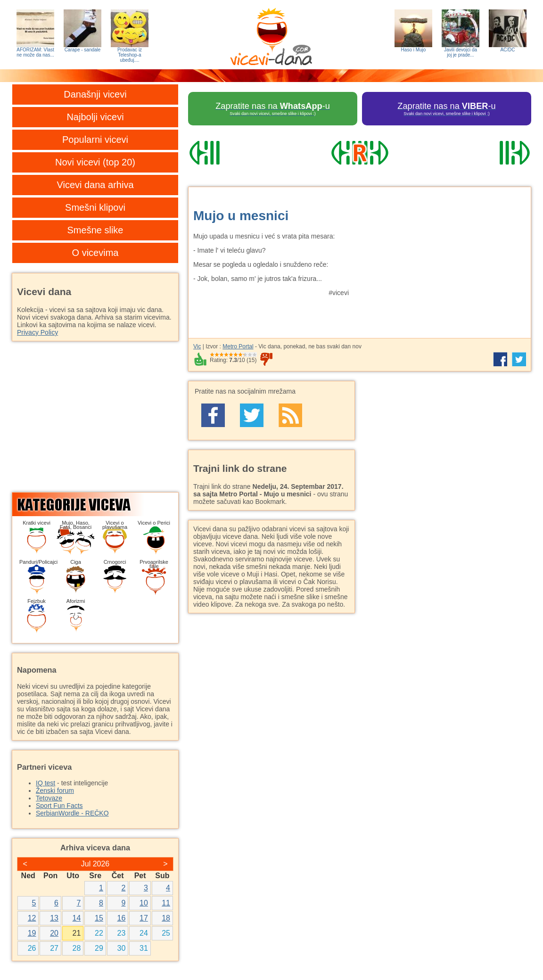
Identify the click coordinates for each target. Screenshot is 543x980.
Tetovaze (49, 798)
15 (99, 918)
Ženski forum (55, 791)
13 (54, 918)
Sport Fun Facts (59, 806)
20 (54, 933)
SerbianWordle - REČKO (72, 813)
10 (144, 903)
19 (32, 933)
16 (122, 918)
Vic (197, 346)
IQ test (45, 783)
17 (144, 918)
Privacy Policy (37, 332)
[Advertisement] (444, 258)
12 (32, 918)
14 (77, 918)
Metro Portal (238, 346)
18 (166, 918)
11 (166, 903)
